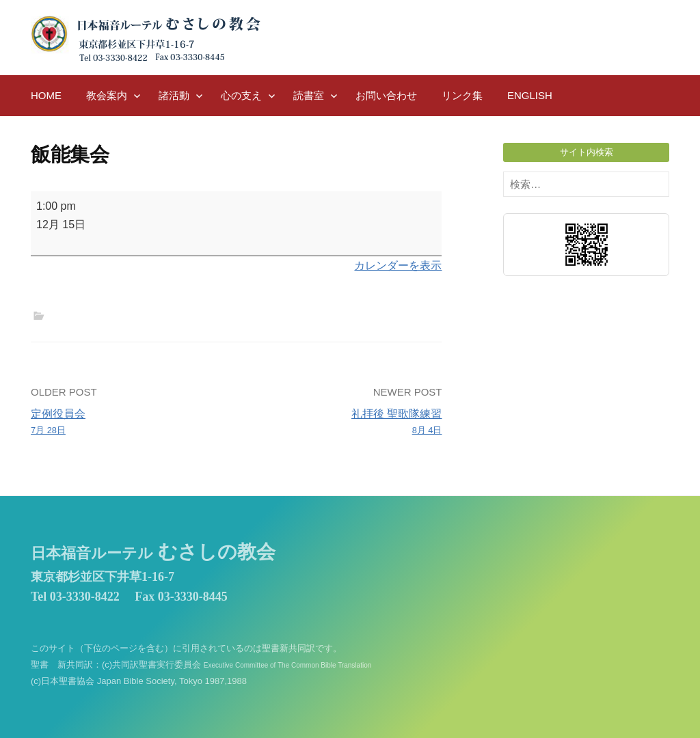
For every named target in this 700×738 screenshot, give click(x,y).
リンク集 (462, 95)
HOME (46, 95)
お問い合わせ (386, 95)
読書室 (309, 95)
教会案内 (107, 95)
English (530, 95)
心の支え (241, 95)
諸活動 (174, 95)
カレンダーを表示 (398, 265)
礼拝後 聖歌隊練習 (344, 423)
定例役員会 (130, 423)
